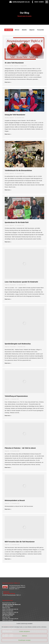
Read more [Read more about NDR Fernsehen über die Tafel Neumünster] (8, 559)
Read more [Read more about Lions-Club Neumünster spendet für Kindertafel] (8, 299)
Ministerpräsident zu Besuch (15, 500)
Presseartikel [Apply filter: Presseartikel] (40, 30)
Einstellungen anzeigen (24, 640)
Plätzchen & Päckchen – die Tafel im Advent (20, 448)
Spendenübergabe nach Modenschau (18, 344)
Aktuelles (11, 66)
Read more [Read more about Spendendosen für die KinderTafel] (8, 242)
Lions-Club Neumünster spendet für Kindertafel (21, 282)
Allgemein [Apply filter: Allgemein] (32, 30)
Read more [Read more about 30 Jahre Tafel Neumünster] (8, 82)
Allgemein (16, 66)
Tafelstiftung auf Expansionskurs (16, 396)
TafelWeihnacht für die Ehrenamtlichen (18, 170)
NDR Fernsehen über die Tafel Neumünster (20, 542)
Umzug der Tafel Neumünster (15, 115)
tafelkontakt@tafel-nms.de (19, 2)
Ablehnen (24, 636)
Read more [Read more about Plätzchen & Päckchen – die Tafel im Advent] (8, 467)
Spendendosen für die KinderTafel (17, 222)
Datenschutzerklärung (9, 594)
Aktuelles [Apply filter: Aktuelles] (24, 30)
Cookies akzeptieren (25, 631)
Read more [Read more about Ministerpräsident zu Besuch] (8, 509)
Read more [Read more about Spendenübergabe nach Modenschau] (8, 363)
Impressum (6, 592)
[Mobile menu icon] (47, 2)
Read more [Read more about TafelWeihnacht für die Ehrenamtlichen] (8, 190)
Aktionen (7, 66)
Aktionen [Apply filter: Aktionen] (17, 30)
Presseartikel (13, 285)
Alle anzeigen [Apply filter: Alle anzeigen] (9, 30)
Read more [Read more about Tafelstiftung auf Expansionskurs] (8, 416)
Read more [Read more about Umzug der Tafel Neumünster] (8, 134)
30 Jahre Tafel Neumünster (14, 63)
